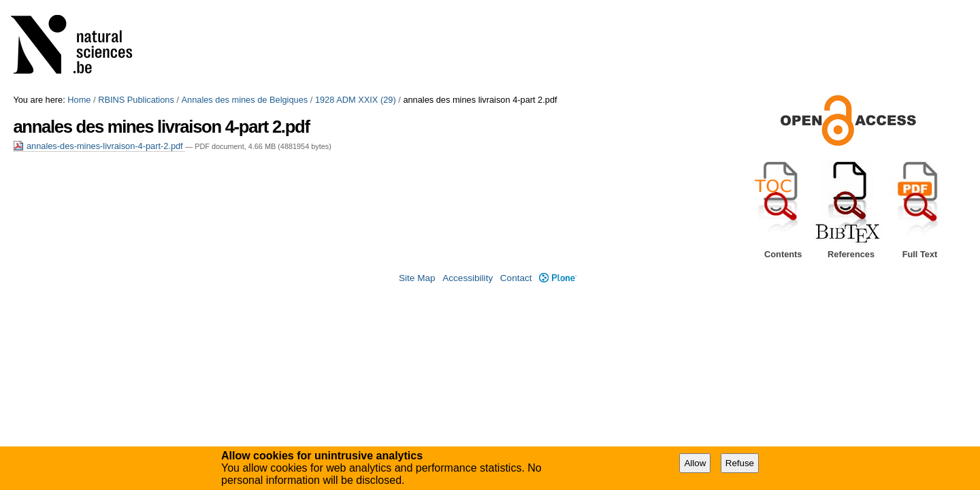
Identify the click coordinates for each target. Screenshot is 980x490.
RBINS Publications (136, 100)
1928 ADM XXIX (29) (356, 100)
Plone (558, 278)
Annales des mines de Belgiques (245, 100)
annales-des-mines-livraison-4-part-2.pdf (99, 146)
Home (79, 100)
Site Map (417, 278)
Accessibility (468, 278)
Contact (516, 278)
